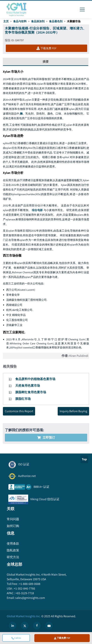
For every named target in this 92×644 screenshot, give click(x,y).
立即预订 (46, 438)
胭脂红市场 (23, 399)
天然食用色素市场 (28, 386)
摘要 (46, 62)
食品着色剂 (56, 21)
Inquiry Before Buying (73, 411)
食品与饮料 (20, 21)
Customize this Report (19, 411)
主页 (6, 21)
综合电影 (37, 210)
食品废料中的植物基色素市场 (35, 379)
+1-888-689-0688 (29, 584)
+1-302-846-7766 (24, 588)
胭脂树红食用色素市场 (31, 392)
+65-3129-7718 (24, 593)
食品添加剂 (38, 21)
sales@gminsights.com (30, 598)
